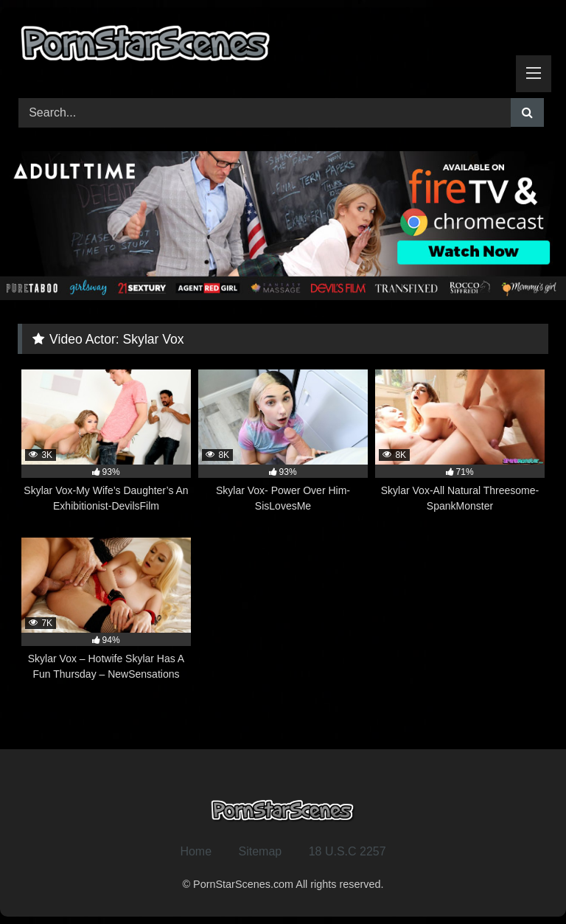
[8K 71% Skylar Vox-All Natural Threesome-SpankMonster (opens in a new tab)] (460, 442)
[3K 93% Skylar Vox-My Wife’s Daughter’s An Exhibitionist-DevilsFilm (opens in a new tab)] (106, 442)
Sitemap (261, 851)
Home (196, 851)
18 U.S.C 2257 (347, 851)
